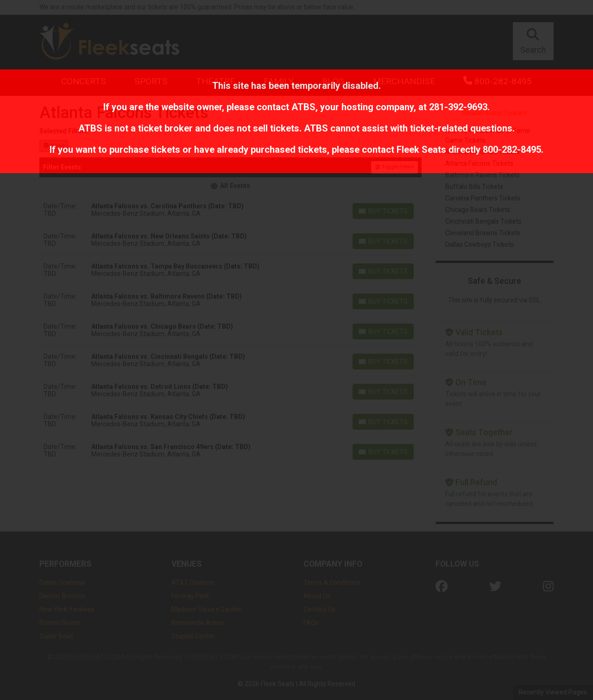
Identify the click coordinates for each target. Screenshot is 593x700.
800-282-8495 (512, 150)
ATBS (303, 107)
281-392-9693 (458, 107)
